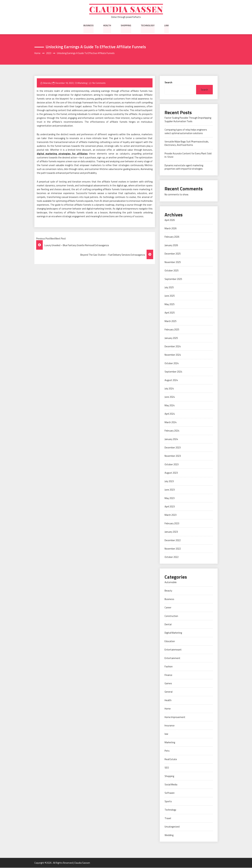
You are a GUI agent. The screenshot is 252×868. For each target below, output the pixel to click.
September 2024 (173, 372)
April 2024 (170, 414)
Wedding (169, 835)
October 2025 (172, 271)
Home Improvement (175, 717)
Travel (168, 819)
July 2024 (169, 389)
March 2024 (171, 423)
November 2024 (173, 355)
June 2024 (170, 397)
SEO (167, 768)
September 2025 (173, 279)
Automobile (171, 583)
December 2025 (173, 254)
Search (168, 83)
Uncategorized (172, 827)
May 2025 (170, 305)
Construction (171, 616)
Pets (167, 751)
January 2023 (171, 532)
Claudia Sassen (126, 9)
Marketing (82, 83)
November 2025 (173, 262)
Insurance (170, 726)
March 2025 (171, 321)
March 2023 (171, 515)
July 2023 (169, 481)
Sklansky (47, 83)
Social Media (171, 785)
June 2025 (170, 296)
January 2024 (171, 439)
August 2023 (171, 473)
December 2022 (173, 540)
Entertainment (172, 658)
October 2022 (172, 557)
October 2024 (172, 364)
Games (168, 684)
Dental (168, 625)
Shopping (126, 26)
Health (107, 26)
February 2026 (172, 237)
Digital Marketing (173, 633)
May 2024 (170, 406)
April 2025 (170, 313)
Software (170, 793)
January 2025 (171, 338)
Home (168, 709)
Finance (168, 675)
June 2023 (170, 490)
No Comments (99, 83)
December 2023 (173, 448)
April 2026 (170, 220)
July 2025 (169, 288)
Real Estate (171, 760)
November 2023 (173, 456)
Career (168, 608)
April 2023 (170, 507)
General (169, 692)
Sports (168, 802)
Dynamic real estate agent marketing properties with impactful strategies (184, 167)
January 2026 (171, 246)
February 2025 (172, 330)
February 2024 (172, 431)
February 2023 (172, 524)
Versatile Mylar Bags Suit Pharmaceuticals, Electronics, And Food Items (187, 144)
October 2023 (172, 465)
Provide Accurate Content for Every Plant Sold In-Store (188, 155)
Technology (148, 26)
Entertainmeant (173, 650)
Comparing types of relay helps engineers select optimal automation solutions (186, 132)
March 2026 (171, 229)
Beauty (168, 591)
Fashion (169, 667)
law (166, 26)
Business (88, 26)
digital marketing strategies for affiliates (62, 154)
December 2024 (173, 347)
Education (170, 642)
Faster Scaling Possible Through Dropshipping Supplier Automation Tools (188, 120)
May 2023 (170, 498)
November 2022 (173, 549)
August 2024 (171, 380)
